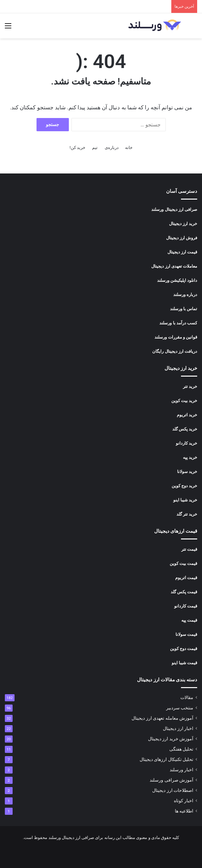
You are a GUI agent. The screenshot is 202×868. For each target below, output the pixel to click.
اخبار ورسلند (181, 770)
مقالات (187, 697)
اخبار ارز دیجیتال (178, 728)
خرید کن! (77, 148)
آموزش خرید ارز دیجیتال (171, 739)
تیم (95, 148)
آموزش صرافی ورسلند (171, 780)
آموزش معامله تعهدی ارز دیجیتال (162, 718)
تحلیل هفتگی (181, 749)
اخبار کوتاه (184, 801)
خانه (129, 148)
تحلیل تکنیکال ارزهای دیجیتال (166, 759)
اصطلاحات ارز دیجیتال (173, 790)
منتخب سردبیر (180, 708)
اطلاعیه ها (184, 811)
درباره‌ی (112, 148)
